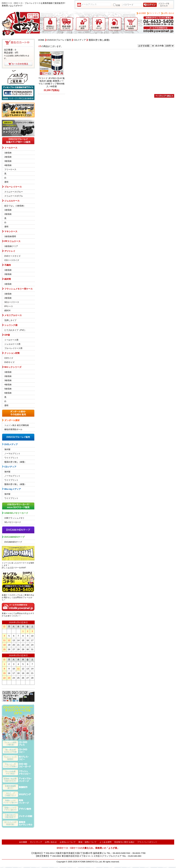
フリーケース (10, 169)
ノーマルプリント (12, 454)
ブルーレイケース (13, 187)
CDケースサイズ (12, 260)
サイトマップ (155, 13)
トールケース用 (11, 340)
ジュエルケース (12, 201)
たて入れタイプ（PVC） (15, 330)
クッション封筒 (12, 353)
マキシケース (11, 231)
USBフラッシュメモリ (14, 518)
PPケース (9, 306)
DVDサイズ (9, 362)
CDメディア (10, 467)
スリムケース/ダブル (14, 196)
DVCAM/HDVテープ (14, 537)
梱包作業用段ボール (13, 429)
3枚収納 (8, 161)
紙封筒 (8, 279)
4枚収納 (8, 165)
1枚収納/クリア (11, 246)
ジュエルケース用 (12, 344)
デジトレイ (10, 251)
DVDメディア (11, 444)
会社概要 (142, 13)
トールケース (11, 148)
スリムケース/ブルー (14, 192)
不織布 (8, 265)
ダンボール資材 (12, 420)
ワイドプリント (11, 458)
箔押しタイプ (10, 320)
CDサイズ (9, 358)
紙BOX (7, 310)
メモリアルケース (13, 315)
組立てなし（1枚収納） (15, 206)
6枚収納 (8, 393)
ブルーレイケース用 (13, 348)
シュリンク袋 (11, 325)
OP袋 (7, 335)
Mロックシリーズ (13, 367)
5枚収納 (8, 389)
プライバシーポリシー (147, 842)
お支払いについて (68, 842)
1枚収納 (8, 153)
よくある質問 (105, 842)
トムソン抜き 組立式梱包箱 (17, 425)
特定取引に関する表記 (124, 842)
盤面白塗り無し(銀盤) (99, 40)
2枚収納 (8, 157)
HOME (41, 40)
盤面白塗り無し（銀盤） (15, 462)
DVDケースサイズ (12, 256)
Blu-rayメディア (13, 489)
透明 (6, 182)
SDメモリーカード (13, 522)
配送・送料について (88, 842)
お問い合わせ (169, 13)
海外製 (7, 449)
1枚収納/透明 (10, 236)
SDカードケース (12, 302)
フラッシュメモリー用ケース (19, 289)
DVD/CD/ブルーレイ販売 (59, 40)
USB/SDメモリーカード (16, 513)
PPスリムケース (12, 241)
